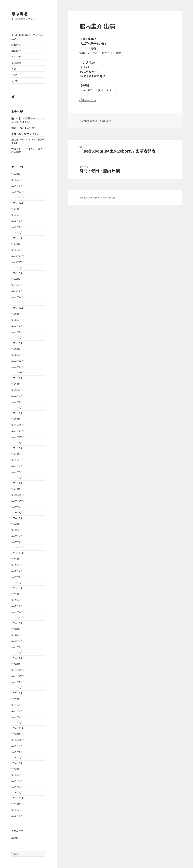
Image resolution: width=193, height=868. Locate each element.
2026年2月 (17, 180)
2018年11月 (18, 617)
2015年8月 (17, 816)
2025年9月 (17, 209)
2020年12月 (18, 495)
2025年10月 (18, 203)
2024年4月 (17, 279)
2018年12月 (18, 612)
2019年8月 (17, 565)
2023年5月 (17, 337)
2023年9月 (17, 314)
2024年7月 (17, 267)
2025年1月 (17, 250)
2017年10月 (18, 676)
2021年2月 (17, 483)
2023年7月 (17, 326)
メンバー (16, 57)
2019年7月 (17, 571)
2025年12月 (18, 192)
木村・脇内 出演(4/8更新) (25, 134)
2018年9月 (17, 623)
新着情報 (16, 45)
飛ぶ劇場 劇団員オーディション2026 (28, 37)
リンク (15, 80)
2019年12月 (18, 547)
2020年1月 (17, 542)
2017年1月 (17, 722)
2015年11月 (18, 804)
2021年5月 (17, 466)
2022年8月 (17, 384)
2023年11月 (18, 302)
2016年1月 (17, 792)
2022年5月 (17, 402)
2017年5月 (17, 699)
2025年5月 (17, 232)
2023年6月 (17, 332)
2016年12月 (18, 728)
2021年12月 (18, 425)
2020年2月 (17, 536)
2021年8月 (17, 448)
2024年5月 (17, 273)
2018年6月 (17, 635)
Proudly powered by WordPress (97, 198)
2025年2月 (17, 244)
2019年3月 (17, 594)
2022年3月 (17, 413)
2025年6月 (17, 227)
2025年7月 (17, 221)
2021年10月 (18, 437)
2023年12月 (18, 297)
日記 (14, 69)
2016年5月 (17, 769)
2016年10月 (18, 740)
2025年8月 (17, 215)
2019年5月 (17, 582)
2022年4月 (17, 407)
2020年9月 (17, 507)
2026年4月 (17, 174)
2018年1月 (17, 664)
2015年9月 (17, 810)
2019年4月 (17, 588)
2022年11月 (18, 367)
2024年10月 (18, 262)
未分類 (15, 838)
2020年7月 (17, 518)
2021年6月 (17, 460)
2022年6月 (17, 396)
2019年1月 (17, 606)
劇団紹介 (16, 51)
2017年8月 (17, 682)
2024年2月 (17, 285)
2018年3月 (17, 652)
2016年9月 (17, 746)
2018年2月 (17, 658)
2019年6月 (17, 577)
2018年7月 (17, 629)
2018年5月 (17, 641)
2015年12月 (18, 798)
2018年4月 (17, 647)
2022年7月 (17, 390)
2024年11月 (18, 256)
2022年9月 (17, 378)
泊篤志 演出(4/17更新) (23, 128)
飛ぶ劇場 (19, 14)
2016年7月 (17, 757)
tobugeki (107, 121)
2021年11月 (18, 431)
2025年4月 (17, 238)
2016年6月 (17, 763)
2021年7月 (17, 454)
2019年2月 (17, 600)
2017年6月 (17, 693)
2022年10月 (18, 372)
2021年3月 (17, 477)
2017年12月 (18, 670)
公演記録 (16, 63)
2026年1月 (17, 186)
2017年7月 (17, 687)
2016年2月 (17, 787)
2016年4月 (17, 775)
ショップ (16, 75)
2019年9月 (17, 559)
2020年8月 (17, 512)
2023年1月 (17, 355)
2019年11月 (18, 553)
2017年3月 (17, 711)
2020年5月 (17, 524)
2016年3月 (17, 781)
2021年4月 (17, 472)
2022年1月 (17, 419)
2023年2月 (17, 349)
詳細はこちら (88, 100)
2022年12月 (18, 361)
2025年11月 (18, 197)
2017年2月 (17, 717)
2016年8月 (17, 752)
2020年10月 (18, 501)
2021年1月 (17, 489)
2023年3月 (17, 343)
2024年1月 (17, 291)
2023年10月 (18, 308)
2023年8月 (17, 320)
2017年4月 (17, 705)
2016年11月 (18, 734)
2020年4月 (17, 530)
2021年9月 (17, 442)
